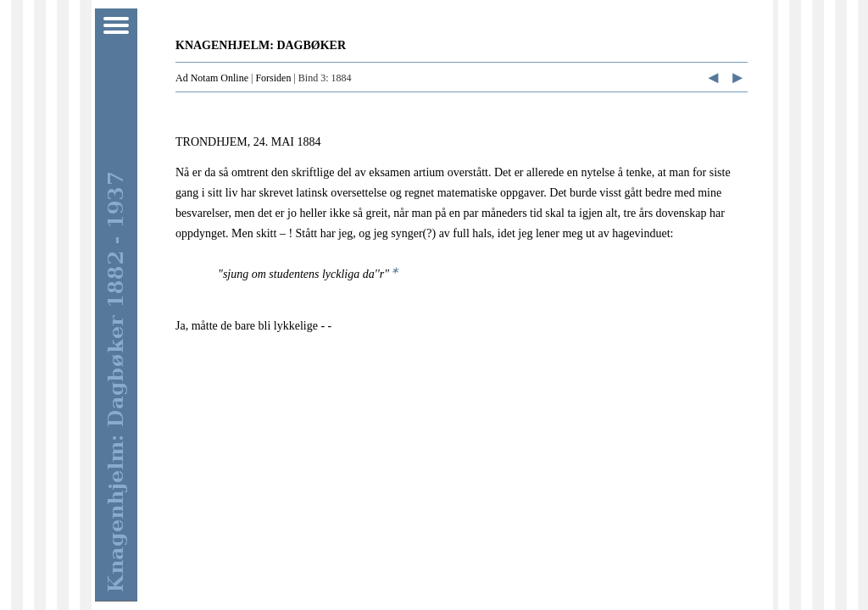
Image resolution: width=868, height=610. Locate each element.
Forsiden (273, 78)
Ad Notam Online (212, 78)
